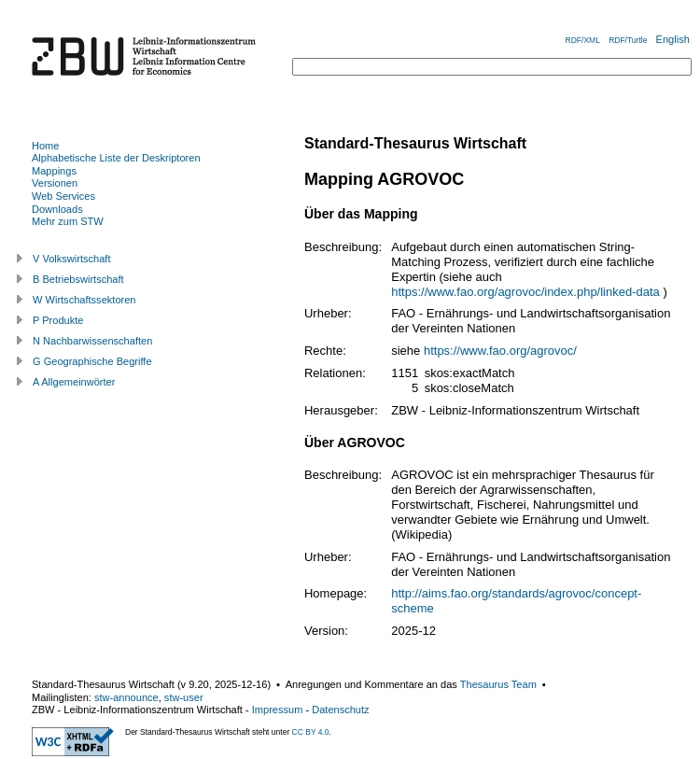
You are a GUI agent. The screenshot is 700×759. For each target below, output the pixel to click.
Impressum (278, 710)
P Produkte (58, 320)
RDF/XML (583, 40)
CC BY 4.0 (311, 732)
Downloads (57, 209)
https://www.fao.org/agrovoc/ (500, 351)
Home (45, 146)
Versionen (55, 183)
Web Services (63, 196)
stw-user (184, 697)
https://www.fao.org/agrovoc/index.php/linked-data (525, 292)
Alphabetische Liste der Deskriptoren (116, 158)
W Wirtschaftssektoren (84, 300)
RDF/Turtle (628, 40)
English (673, 39)
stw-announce (126, 697)
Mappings (54, 171)
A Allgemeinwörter (74, 382)
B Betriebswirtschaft (78, 279)
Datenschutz (340, 710)
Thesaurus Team (498, 684)
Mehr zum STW (68, 221)
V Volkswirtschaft (72, 259)
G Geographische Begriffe (92, 361)
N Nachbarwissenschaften (92, 341)
